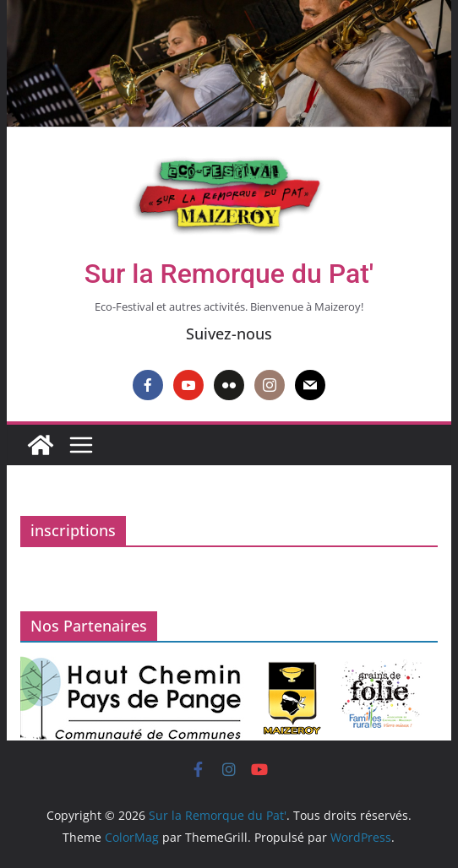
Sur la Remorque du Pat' (229, 274)
